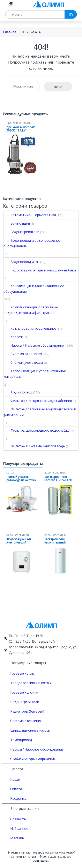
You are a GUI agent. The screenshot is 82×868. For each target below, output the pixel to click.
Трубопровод (18, 392)
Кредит (16, 779)
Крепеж (13, 337)
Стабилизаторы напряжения (33, 759)
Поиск (58, 87)
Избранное (19, 829)
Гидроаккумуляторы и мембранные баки (40, 270)
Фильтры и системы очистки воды (34, 446)
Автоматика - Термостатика (30, 215)
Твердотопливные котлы (31, 683)
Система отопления (23, 354)
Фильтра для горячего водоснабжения (38, 401)
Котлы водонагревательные (30, 328)
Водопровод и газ (21, 262)
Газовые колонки (24, 692)
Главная (10, 32)
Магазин (17, 838)
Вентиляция (17, 223)
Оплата (16, 789)
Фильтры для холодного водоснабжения (39, 430)
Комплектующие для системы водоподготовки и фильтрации (31, 310)
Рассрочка (18, 798)
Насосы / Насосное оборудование (34, 345)
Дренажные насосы (19, 123)
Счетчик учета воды (23, 362)
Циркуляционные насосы (30, 730)
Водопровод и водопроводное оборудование (32, 243)
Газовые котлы (22, 673)
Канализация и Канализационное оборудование (34, 289)
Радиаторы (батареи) (27, 711)
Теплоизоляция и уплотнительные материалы (35, 374)
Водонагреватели (21, 232)
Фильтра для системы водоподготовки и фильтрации (40, 412)
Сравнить (18, 819)
